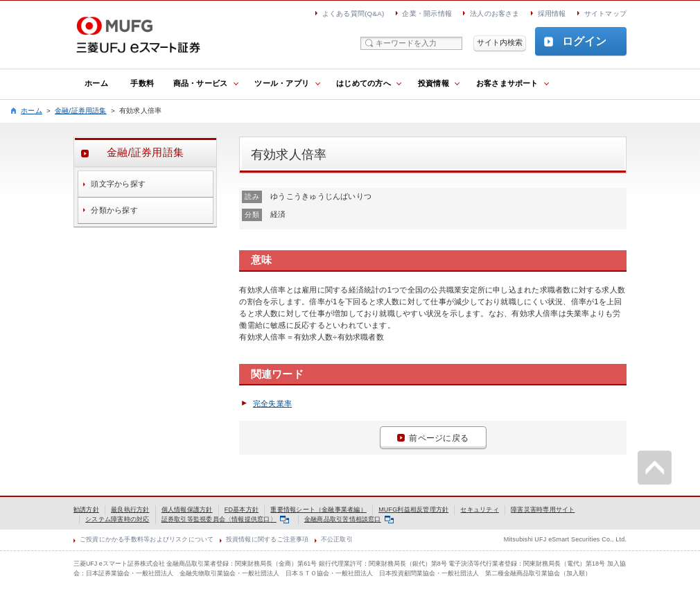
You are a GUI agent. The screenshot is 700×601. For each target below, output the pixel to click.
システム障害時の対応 (117, 519)
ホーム (96, 83)
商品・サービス (201, 83)
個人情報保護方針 (187, 509)
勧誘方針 (86, 509)
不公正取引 (337, 539)
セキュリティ (479, 509)
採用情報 (552, 14)
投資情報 (434, 83)
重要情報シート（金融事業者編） (318, 509)
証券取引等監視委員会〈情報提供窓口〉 (225, 519)
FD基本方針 (242, 509)
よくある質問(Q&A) (353, 14)
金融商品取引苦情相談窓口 (349, 519)
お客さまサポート (507, 83)
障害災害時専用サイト (543, 509)
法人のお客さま (495, 14)
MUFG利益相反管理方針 (413, 509)
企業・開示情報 (427, 14)
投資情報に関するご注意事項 (268, 539)
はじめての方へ (364, 83)
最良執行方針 (130, 509)
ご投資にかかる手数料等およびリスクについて (147, 539)
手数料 (142, 83)
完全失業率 (272, 403)
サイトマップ (605, 14)
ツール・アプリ (282, 83)
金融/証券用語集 (81, 111)
